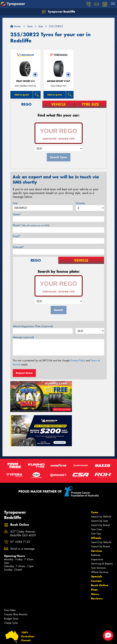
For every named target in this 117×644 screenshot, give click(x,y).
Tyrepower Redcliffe (58, 12)
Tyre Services (98, 526)
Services (97, 509)
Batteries (96, 514)
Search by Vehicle (101, 475)
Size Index (10, 569)
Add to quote (22, 95)
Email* (17, 236)
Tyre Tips (96, 492)
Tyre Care (96, 488)
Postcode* (18, 247)
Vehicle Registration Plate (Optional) (33, 326)
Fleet (94, 548)
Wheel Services (100, 530)
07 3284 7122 (20, 500)
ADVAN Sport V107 (58, 81)
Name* (17, 214)
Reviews (97, 557)
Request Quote (24, 373)
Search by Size (99, 479)
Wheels (96, 496)
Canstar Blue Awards (16, 573)
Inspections (97, 518)
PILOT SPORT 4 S (25, 81)
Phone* (31, 225)
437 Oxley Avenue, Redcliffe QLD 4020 (23, 492)
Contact (96, 539)
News (95, 552)
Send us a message (22, 507)
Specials (97, 535)
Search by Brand (100, 483)
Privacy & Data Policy (23, 639)
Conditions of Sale (43, 639)
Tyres (95, 471)
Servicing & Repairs (102, 522)
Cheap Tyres (11, 581)
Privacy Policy (78, 361)
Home (15, 26)
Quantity (80, 203)
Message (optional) (23, 337)
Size (15, 203)
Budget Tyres (11, 577)
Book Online (100, 544)
